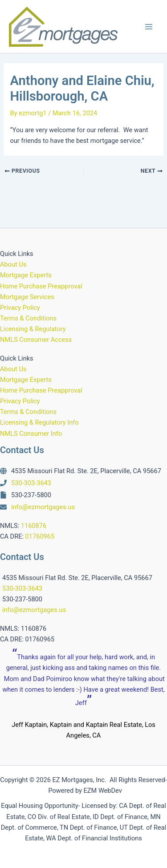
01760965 (40, 536)
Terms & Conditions (28, 318)
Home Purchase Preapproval (41, 286)
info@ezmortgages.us (43, 507)
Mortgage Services (27, 297)
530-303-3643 (31, 483)
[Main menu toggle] (149, 27)
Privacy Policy (20, 308)
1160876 (34, 526)
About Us (13, 264)
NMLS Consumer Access (36, 340)
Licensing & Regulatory (33, 329)
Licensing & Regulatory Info (39, 422)
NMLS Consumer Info (31, 434)
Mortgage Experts (26, 275)
